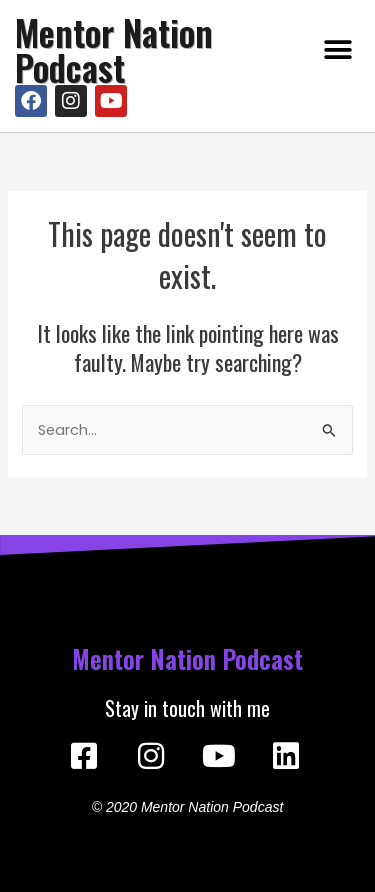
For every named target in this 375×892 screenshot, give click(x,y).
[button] (337, 50)
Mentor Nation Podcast (114, 49)
